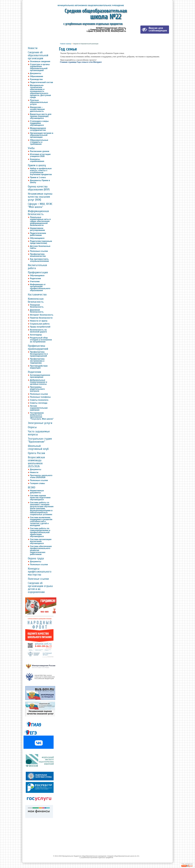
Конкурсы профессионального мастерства (40, 572)
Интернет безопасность (42, 315)
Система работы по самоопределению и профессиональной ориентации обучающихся (40, 532)
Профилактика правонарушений (38, 347)
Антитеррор (36, 335)
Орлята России (36, 453)
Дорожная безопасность (37, 311)
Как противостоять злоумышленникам (39, 260)
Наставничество (37, 295)
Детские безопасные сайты (40, 247)
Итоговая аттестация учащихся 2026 (40, 155)
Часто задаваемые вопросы (39, 433)
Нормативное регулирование (37, 229)
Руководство (36, 79)
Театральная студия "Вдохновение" (40, 440)
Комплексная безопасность (36, 300)
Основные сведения (40, 61)
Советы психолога (39, 400)
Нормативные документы (37, 492)
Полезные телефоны (40, 397)
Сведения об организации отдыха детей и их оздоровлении (40, 588)
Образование (37, 76)
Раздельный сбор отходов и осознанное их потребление (41, 340)
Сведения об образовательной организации (38, 55)
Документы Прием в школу (40, 181)
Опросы (32, 427)
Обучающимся (37, 238)
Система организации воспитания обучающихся (41, 541)
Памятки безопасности (41, 318)
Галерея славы (37, 483)
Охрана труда (36, 558)
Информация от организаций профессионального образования (40, 288)
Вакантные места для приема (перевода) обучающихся (41, 116)
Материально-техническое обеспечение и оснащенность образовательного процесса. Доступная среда (40, 91)
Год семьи (68, 49)
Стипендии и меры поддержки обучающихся (39, 123)
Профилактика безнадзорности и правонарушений (39, 354)
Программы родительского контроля (37, 389)
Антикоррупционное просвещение (40, 376)
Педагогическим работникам (38, 234)
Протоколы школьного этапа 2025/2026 (41, 476)
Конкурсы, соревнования (37, 160)
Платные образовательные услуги (39, 102)
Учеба (31, 148)
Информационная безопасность (38, 213)
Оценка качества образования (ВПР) (39, 188)
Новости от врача (39, 321)
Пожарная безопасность (37, 306)
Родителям (35, 279)
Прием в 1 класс (38, 177)
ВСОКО (32, 487)
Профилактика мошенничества (38, 255)
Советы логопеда (39, 403)
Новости (33, 48)
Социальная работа (40, 324)
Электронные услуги (40, 423)
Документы (36, 73)
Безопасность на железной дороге (38, 331)
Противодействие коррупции (39, 367)
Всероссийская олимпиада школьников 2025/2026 (36, 462)
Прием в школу (37, 165)
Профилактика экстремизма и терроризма (37, 361)
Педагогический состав (41, 82)
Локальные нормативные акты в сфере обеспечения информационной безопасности (40, 221)
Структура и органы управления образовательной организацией (40, 67)
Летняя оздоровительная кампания (39, 408)
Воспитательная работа (37, 267)
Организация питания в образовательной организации (42, 135)
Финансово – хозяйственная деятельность (37, 109)
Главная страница (66, 44)
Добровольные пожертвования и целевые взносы (39, 382)
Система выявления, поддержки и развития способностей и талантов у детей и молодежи (41, 521)
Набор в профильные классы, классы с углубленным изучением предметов (41, 172)
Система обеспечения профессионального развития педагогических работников (41, 550)
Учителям (35, 282)
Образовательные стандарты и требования (39, 142)
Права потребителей (40, 327)
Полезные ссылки (39, 251)
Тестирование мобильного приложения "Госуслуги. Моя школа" (42, 416)
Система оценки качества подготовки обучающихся (40, 498)
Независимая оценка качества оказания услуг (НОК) (40, 197)
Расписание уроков (40, 151)
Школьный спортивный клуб (38, 447)
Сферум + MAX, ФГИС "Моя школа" (40, 205)
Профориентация (38, 272)
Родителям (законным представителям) (41, 242)
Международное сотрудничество (38, 129)
